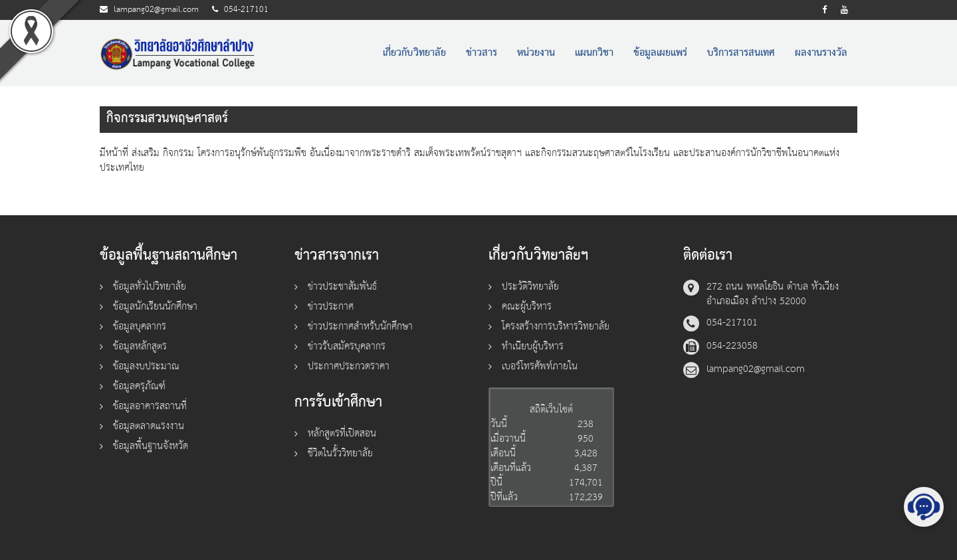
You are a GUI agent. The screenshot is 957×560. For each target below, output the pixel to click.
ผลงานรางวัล (821, 53)
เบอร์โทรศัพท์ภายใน (540, 366)
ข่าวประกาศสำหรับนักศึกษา (360, 327)
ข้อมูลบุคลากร (140, 327)
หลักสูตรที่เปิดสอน (342, 433)
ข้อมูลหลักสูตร (140, 346)
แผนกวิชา (594, 53)
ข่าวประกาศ (331, 307)
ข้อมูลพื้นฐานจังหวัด (151, 446)
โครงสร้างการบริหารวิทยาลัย (556, 327)
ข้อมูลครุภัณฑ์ (139, 386)
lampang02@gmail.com (156, 10)
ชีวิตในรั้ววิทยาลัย (340, 453)
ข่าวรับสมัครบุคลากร (347, 346)
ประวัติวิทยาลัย (530, 287)
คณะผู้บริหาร (527, 307)
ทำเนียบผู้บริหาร (533, 346)
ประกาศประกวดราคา (349, 366)
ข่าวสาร (481, 53)
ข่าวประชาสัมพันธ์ (342, 287)
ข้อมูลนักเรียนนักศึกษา (155, 307)
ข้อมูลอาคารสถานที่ (150, 406)
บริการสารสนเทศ (741, 53)
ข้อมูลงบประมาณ (146, 366)
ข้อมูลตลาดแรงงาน (149, 426)
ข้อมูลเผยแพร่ (660, 53)
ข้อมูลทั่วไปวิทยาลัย (150, 287)
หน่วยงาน (536, 53)
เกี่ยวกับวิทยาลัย (414, 53)
